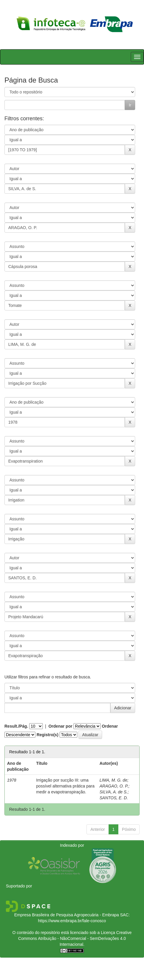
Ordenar (110, 726)
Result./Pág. (16, 726)
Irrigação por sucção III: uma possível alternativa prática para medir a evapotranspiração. (66, 786)
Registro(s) (48, 735)
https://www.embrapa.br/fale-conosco (72, 921)
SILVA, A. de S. (113, 792)
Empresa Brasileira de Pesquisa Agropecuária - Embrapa (67, 915)
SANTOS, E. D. (114, 798)
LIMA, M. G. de (113, 780)
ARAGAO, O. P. (114, 786)
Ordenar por (60, 726)
